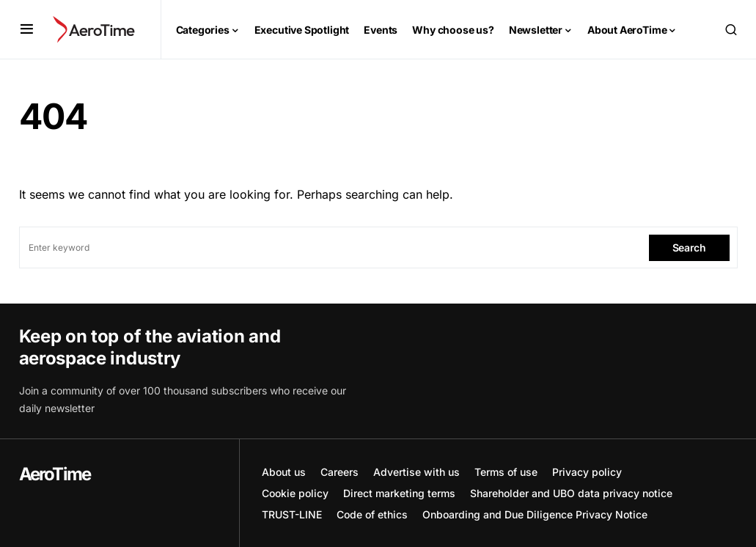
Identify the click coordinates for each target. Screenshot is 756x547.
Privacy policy (587, 472)
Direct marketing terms (399, 493)
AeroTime (55, 474)
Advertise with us (416, 472)
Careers (340, 472)
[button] (27, 29)
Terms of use (506, 472)
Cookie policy (295, 493)
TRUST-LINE (292, 514)
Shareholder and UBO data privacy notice (571, 493)
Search (689, 247)
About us (284, 472)
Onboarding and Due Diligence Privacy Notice (535, 514)
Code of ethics (372, 514)
